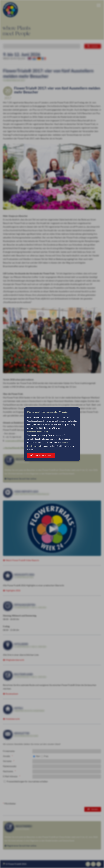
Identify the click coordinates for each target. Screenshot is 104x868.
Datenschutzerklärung (38, 432)
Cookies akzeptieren (43, 455)
